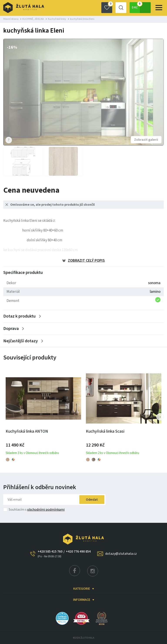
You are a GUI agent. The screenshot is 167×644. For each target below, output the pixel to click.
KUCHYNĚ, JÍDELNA (33, 19)
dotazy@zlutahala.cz (121, 554)
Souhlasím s (37, 510)
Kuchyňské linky (57, 19)
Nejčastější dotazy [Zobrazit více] (21, 341)
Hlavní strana (11, 19)
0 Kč (141, 8)
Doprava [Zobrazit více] (11, 329)
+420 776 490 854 (78, 551)
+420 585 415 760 (50, 554)
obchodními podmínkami (46, 510)
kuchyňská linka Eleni (82, 19)
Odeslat (92, 500)
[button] (160, 417)
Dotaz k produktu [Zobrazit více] (19, 316)
